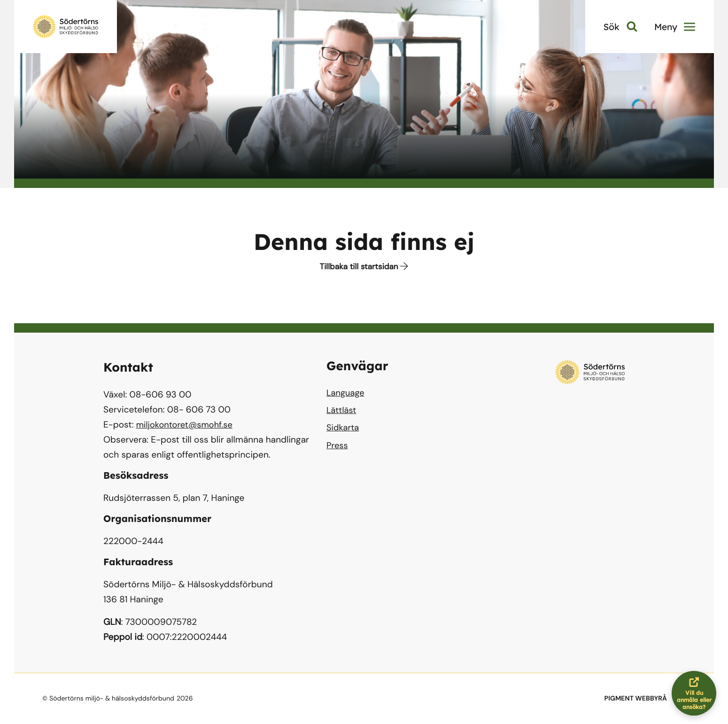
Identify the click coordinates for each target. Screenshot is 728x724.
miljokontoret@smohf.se (187, 424)
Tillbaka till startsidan (364, 267)
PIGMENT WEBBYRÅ (636, 699)
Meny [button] (675, 27)
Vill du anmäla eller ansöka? (697, 693)
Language (346, 393)
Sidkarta (344, 430)
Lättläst (342, 412)
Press (338, 448)
